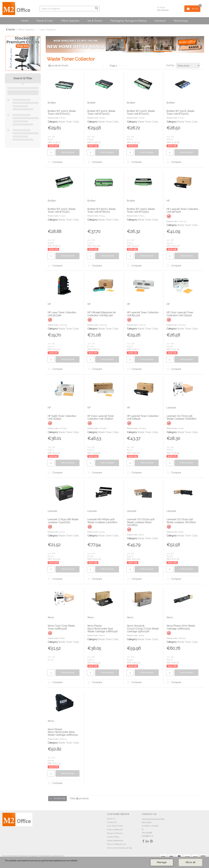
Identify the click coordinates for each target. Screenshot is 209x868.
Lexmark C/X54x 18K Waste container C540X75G (63, 521)
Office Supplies (70, 21)
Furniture (160, 21)
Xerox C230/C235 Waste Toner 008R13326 (61, 627)
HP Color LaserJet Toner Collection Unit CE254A (180, 314)
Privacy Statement (115, 830)
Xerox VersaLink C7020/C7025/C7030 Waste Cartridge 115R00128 (143, 629)
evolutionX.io (58, 856)
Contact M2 (112, 822)
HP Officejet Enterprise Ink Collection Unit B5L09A (102, 314)
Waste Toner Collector (71, 122)
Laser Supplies (48, 29)
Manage (162, 862)
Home (25, 21)
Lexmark (171, 408)
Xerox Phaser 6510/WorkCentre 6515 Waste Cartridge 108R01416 (102, 629)
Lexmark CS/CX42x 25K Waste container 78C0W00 (181, 521)
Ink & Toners (95, 21)
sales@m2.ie (147, 836)
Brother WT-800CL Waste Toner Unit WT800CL (101, 210)
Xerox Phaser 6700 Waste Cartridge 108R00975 (181, 627)
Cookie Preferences (115, 841)
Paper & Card (44, 21)
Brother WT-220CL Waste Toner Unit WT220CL (141, 112)
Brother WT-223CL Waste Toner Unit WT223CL (62, 210)
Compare (55, 162)
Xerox (51, 617)
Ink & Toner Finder (115, 826)
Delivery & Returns (115, 833)
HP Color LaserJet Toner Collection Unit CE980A (101, 417)
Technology (181, 21)
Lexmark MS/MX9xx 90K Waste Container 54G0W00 (102, 521)
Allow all (190, 862)
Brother (52, 103)
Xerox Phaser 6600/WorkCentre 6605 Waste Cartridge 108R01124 (63, 732)
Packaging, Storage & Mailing (128, 21)
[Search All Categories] (70, 9)
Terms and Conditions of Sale (120, 848)
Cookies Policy (113, 837)
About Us (111, 819)
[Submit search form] (96, 8)
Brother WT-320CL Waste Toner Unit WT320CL (180, 112)
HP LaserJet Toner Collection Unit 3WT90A (182, 210)
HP (168, 201)
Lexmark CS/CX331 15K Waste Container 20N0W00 (181, 417)
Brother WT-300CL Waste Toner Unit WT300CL (101, 112)
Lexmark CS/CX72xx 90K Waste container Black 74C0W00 (141, 522)
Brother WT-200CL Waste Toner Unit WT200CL (62, 112)
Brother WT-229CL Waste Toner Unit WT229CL (141, 210)
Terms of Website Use (116, 844)
